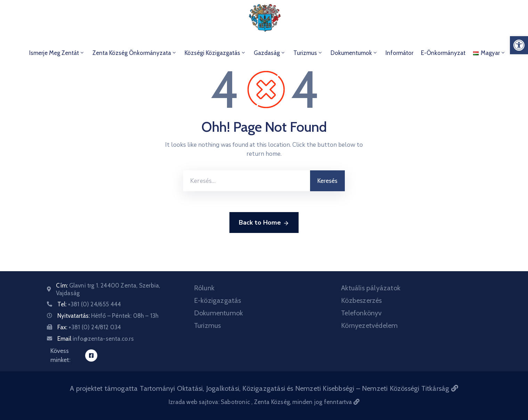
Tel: (89, 304)
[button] (519, 45)
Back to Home (264, 223)
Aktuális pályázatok (371, 288)
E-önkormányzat (443, 53)
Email (96, 339)
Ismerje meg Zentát (57, 53)
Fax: (89, 327)
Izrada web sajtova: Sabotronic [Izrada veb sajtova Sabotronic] (210, 402)
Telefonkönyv (361, 313)
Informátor (399, 53)
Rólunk (204, 288)
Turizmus (308, 53)
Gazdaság (270, 53)
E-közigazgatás (218, 300)
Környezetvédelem (369, 325)
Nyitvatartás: (108, 316)
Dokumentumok (354, 53)
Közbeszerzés (361, 300)
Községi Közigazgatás (215, 53)
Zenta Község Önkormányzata (135, 53)
